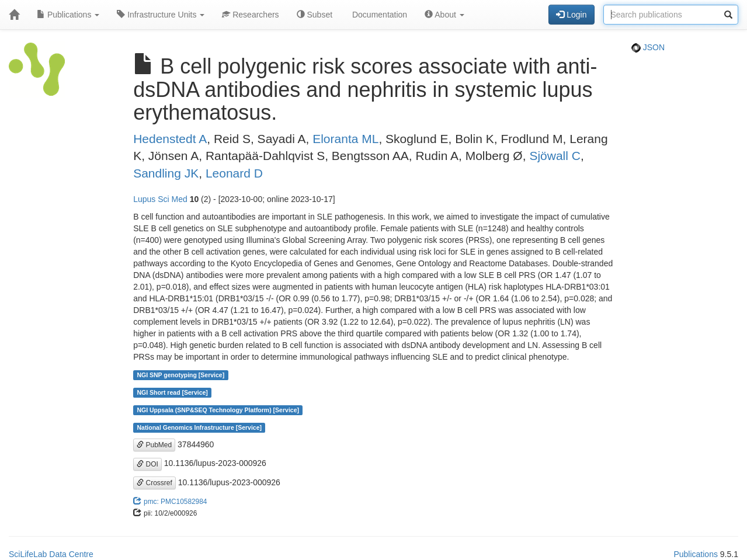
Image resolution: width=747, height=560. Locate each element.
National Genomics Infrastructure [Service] (199, 427)
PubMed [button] (154, 445)
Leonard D (234, 173)
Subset (315, 15)
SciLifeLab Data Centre (51, 554)
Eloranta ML (345, 139)
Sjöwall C (555, 156)
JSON (648, 47)
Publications (68, 15)
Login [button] (571, 15)
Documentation (378, 15)
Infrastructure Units (161, 15)
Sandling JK (166, 173)
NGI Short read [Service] (172, 392)
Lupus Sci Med (160, 199)
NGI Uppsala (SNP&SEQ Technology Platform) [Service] (218, 410)
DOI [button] (147, 464)
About (444, 15)
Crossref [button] (154, 483)
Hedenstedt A (170, 139)
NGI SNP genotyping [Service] (180, 375)
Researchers (250, 15)
